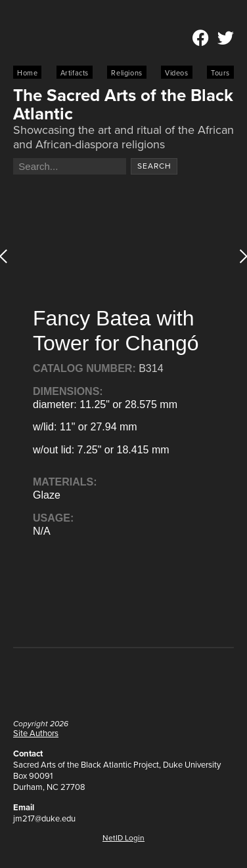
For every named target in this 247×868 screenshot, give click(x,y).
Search (154, 166)
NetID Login (123, 838)
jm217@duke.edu (44, 818)
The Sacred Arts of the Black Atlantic (123, 104)
